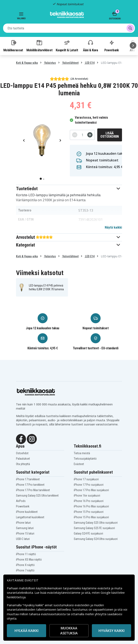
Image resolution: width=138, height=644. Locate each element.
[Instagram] (32, 439)
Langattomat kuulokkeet (30, 517)
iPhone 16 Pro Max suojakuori (91, 506)
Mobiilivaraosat (13, 46)
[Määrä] (82, 135)
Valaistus (50, 63)
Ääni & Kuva (90, 46)
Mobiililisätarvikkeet (39, 46)
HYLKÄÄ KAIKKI (26, 631)
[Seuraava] (133, 45)
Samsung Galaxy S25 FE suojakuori (94, 528)
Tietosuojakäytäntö (85, 459)
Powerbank (112, 46)
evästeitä (104, 588)
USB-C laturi (23, 539)
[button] (69, 189)
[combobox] (69, 28)
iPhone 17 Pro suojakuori (89, 485)
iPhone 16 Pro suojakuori (89, 501)
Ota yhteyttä (23, 464)
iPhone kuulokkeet (27, 512)
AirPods (21, 501)
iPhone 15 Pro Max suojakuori (91, 517)
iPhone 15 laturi (25, 533)
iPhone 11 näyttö (26, 554)
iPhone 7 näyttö (25, 570)
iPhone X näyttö (25, 565)
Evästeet (79, 464)
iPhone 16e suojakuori (87, 496)
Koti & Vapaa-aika (27, 63)
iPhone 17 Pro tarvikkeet (30, 485)
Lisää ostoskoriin (110, 135)
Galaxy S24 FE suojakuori (88, 533)
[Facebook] (21, 439)
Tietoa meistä (82, 453)
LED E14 (89, 63)
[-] (75, 135)
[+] (90, 135)
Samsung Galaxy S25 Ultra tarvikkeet (37, 496)
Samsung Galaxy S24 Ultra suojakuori (96, 539)
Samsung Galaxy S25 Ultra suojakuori (96, 523)
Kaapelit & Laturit (67, 46)
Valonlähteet (70, 63)
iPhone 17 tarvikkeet (28, 479)
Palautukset (23, 459)
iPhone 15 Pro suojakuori (89, 512)
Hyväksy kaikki (112, 631)
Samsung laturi (25, 528)
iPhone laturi (23, 523)
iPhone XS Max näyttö (29, 560)
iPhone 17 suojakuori (86, 479)
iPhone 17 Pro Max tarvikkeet (33, 490)
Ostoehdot (22, 453)
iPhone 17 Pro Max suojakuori (91, 490)
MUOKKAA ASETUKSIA (69, 631)
